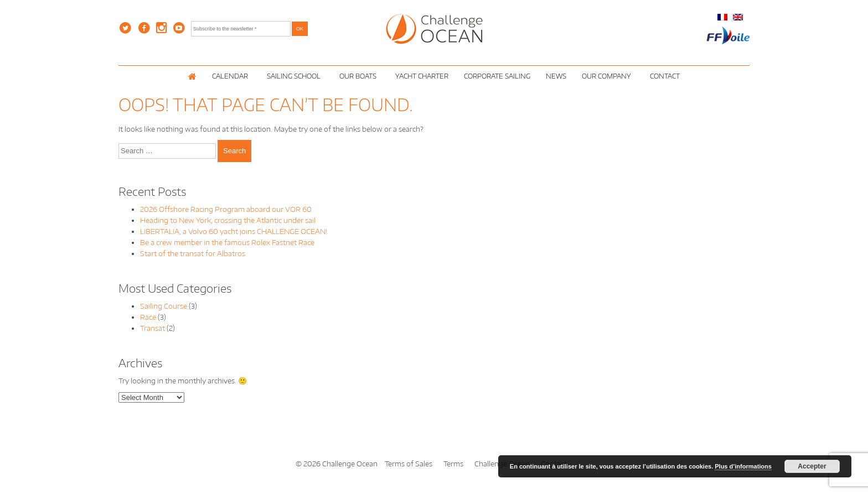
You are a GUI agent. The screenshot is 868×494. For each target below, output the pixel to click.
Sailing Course (164, 306)
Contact (665, 76)
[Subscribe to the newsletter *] (241, 29)
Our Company (608, 76)
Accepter (812, 466)
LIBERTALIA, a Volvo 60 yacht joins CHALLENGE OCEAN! (234, 231)
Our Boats (360, 76)
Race (148, 317)
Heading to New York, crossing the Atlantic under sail (228, 220)
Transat (153, 328)
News (556, 76)
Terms (453, 464)
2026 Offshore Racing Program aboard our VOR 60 (226, 209)
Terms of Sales (409, 464)
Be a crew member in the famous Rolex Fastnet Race (227, 242)
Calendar (232, 76)
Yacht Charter (422, 76)
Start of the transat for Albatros (193, 253)
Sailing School (295, 76)
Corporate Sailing (497, 76)
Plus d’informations (743, 466)
